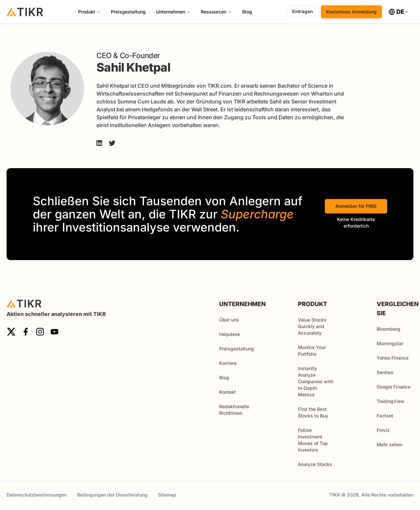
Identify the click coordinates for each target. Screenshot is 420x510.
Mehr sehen (392, 444)
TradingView (391, 401)
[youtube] (54, 332)
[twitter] (11, 332)
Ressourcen (214, 12)
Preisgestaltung (128, 12)
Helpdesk (230, 334)
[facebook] (26, 332)
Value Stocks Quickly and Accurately (312, 326)
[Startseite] (25, 12)
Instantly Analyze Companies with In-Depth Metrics (316, 381)
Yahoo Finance (393, 358)
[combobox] (399, 12)
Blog (247, 12)
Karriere (228, 363)
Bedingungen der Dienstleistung (112, 495)
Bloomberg (388, 329)
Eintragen (302, 11)
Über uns (229, 320)
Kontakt (228, 392)
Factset (385, 416)
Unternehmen (171, 12)
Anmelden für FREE (356, 206)
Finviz (383, 430)
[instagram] (40, 332)
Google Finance (394, 387)
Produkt (87, 12)
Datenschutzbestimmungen (37, 495)
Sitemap (167, 495)
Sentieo (385, 372)
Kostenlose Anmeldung (351, 12)
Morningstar (390, 343)
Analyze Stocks (315, 464)
